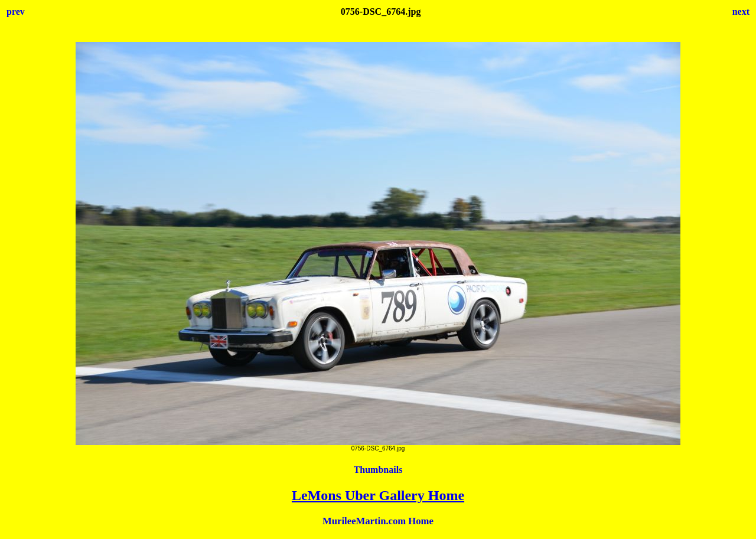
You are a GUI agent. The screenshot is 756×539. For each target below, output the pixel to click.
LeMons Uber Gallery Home (378, 495)
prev (16, 12)
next (741, 12)
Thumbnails (378, 470)
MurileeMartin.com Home (378, 521)
